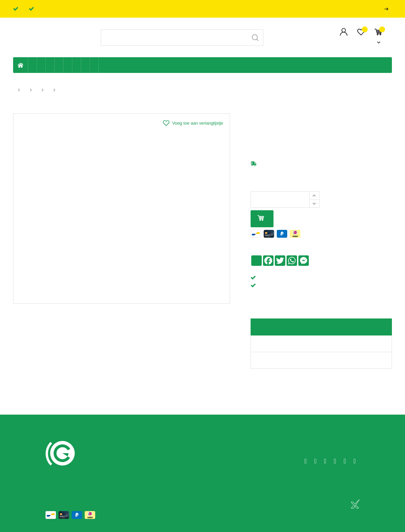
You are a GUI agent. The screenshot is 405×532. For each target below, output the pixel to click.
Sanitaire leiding (59, 65)
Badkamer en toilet (103, 65)
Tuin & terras (50, 65)
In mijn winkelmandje (261, 219)
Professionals (388, 9)
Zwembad (94, 65)
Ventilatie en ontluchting (68, 65)
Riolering (41, 65)
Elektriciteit (77, 65)
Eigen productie (33, 65)
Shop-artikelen (86, 65)
